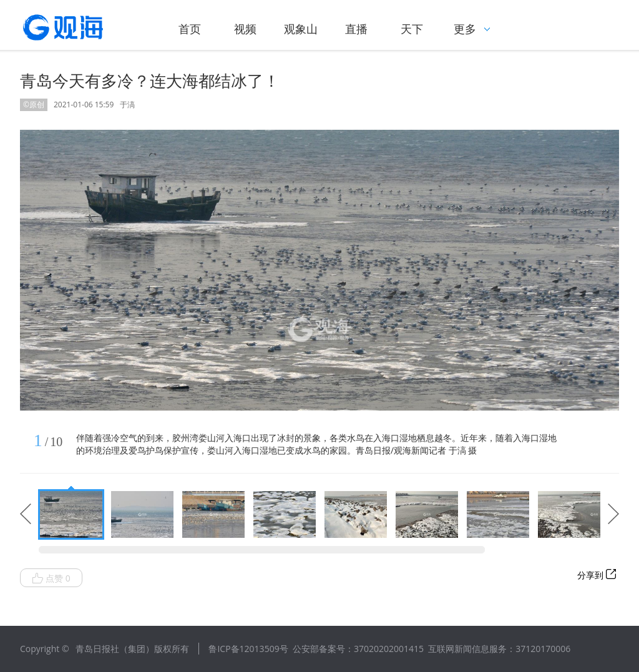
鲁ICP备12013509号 (248, 649)
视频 (245, 29)
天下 (412, 29)
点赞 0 (51, 578)
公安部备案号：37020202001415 (358, 649)
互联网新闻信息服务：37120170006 (499, 649)
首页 (190, 29)
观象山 (301, 29)
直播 (356, 29)
